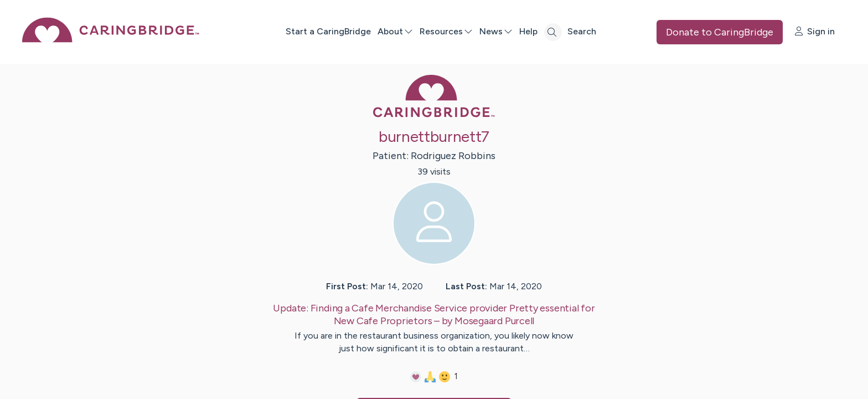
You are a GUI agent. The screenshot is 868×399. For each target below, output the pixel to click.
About (395, 31)
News (496, 31)
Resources (446, 31)
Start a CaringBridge (328, 31)
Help (528, 31)
